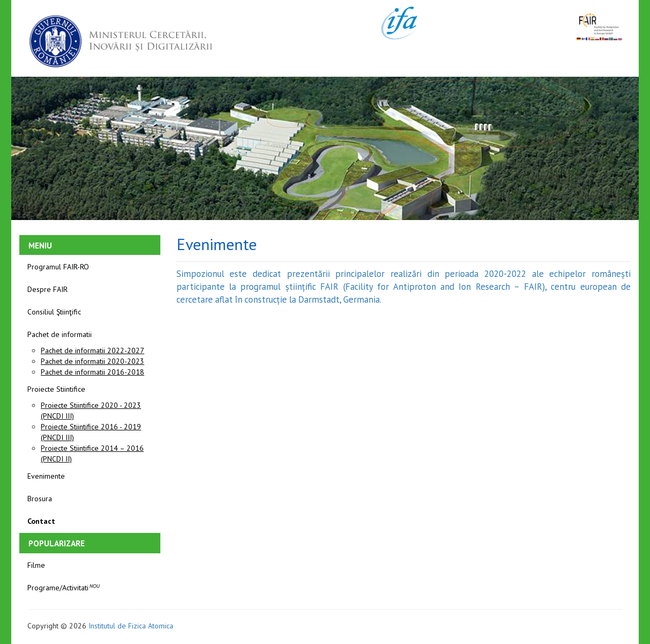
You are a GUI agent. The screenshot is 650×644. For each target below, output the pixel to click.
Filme (36, 565)
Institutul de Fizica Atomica (131, 626)
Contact (41, 521)
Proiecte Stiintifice (56, 389)
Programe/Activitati (64, 587)
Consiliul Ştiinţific (54, 312)
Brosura (40, 499)
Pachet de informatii (60, 334)
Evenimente (46, 476)
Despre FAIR (47, 289)
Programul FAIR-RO (58, 267)
